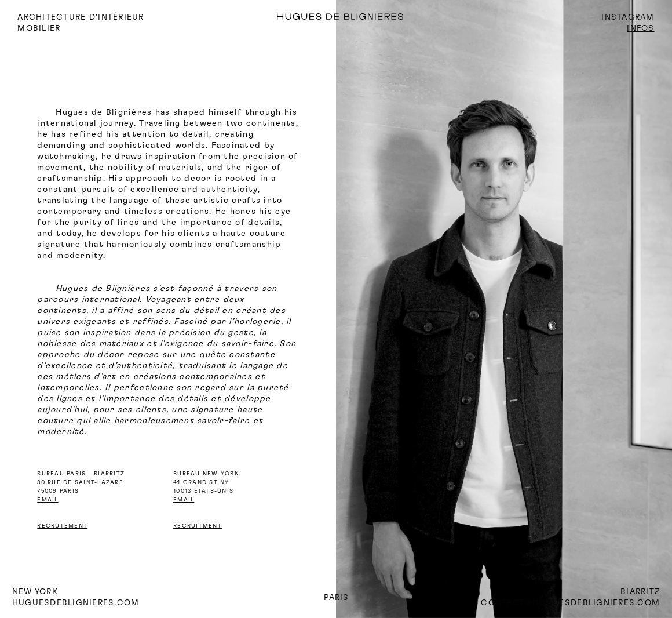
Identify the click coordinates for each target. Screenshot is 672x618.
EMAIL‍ (184, 500)
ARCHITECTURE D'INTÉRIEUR (81, 17)
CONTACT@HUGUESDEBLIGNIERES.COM (570, 603)
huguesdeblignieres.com (76, 603)
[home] (372, 18)
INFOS (640, 28)
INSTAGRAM (628, 17)
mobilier (39, 28)
